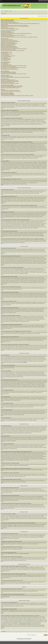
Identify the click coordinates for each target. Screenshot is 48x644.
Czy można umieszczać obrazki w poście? (8, 56)
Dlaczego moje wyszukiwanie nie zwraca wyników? (10, 81)
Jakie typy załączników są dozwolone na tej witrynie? (10, 91)
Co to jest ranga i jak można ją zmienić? (8, 36)
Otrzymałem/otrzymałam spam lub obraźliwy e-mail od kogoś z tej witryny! (14, 74)
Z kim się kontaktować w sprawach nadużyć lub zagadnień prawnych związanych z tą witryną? (17, 96)
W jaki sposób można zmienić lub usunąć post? (9, 41)
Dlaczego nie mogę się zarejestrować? (7, 28)
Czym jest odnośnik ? (10, 70)
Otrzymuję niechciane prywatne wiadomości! (9, 73)
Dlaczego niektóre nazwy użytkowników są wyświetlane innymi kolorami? (13, 68)
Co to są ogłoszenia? (4, 58)
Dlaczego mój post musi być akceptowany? (8, 50)
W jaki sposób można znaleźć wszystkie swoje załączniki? (11, 92)
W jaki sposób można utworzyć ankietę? (8, 42)
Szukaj (10, 11)
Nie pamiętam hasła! (4, 24)
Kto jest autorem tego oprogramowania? (8, 94)
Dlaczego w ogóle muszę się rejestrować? (8, 22)
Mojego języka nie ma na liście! (6, 34)
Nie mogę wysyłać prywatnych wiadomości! (8, 73)
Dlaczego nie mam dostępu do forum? (7, 45)
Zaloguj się (6, 11)
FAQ (2, 11)
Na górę (2, 109)
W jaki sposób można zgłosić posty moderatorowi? (10, 48)
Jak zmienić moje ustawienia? (6, 32)
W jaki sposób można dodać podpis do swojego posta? (10, 42)
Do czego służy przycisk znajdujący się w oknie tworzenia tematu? (14, 49)
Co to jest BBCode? (4, 53)
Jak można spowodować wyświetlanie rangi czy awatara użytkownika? (13, 35)
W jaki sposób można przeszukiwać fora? (8, 80)
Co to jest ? (9, 69)
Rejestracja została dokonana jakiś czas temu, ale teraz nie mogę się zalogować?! (15, 26)
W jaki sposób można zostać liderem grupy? (8, 67)
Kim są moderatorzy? (5, 64)
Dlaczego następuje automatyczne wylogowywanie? (10, 23)
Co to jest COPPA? (4, 27)
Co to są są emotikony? (5, 55)
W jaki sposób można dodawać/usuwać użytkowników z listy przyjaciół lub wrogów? (15, 78)
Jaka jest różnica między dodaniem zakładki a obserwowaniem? (12, 87)
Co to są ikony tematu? (5, 61)
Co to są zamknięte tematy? (6, 60)
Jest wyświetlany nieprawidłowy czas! (7, 33)
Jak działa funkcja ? (10, 29)
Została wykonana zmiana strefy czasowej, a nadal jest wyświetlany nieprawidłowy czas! (16, 34)
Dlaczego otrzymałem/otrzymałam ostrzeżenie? (9, 47)
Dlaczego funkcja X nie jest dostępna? (7, 95)
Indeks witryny (4, 14)
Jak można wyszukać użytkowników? (7, 83)
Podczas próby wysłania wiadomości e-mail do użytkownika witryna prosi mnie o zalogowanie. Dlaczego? (19, 37)
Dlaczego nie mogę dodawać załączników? (8, 46)
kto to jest (8, 620)
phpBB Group (33, 604)
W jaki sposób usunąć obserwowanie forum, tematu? (10, 88)
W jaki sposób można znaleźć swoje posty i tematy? (10, 84)
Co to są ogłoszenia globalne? (6, 57)
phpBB (21, 639)
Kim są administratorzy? (5, 63)
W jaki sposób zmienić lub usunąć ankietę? (8, 44)
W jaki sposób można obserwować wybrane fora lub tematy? (11, 87)
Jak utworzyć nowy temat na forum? (7, 40)
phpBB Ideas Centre (14, 612)
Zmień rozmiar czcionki (1, 1)
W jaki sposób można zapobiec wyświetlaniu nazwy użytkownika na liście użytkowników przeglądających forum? (20, 24)
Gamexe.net (29, 640)
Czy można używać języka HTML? (7, 54)
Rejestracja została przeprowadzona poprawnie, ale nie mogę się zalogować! (14, 25)
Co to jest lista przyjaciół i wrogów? (7, 77)
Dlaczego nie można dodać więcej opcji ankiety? (9, 43)
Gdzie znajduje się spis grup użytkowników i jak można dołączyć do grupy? (14, 66)
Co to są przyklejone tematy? (6, 59)
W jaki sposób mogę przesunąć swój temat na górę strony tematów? (13, 51)
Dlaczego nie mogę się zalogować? (7, 21)
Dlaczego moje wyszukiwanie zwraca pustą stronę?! (10, 82)
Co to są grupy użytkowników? (6, 65)
